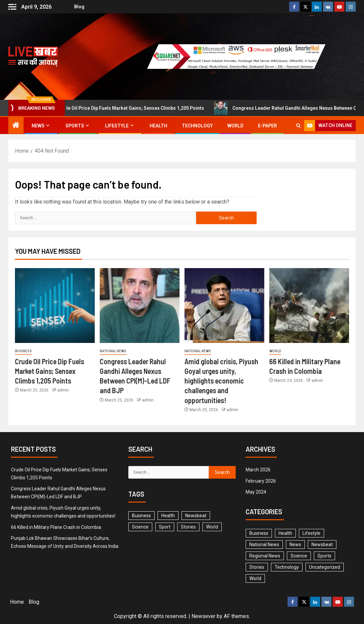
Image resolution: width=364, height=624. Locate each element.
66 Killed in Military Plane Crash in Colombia (56, 527)
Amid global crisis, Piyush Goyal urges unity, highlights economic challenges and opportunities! (221, 381)
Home (17, 602)
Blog (76, 7)
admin (63, 390)
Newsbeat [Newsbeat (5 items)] (322, 545)
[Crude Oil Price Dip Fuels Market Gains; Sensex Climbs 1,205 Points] (55, 306)
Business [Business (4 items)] (259, 533)
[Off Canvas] (12, 7)
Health (158, 126)
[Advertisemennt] (241, 56)
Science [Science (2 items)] (140, 527)
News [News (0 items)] (295, 545)
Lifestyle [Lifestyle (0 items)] (311, 533)
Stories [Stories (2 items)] (257, 567)
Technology (197, 126)
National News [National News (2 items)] (264, 545)
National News (113, 351)
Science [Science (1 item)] (299, 556)
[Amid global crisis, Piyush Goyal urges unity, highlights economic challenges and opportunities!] (224, 306)
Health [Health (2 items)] (285, 533)
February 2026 (261, 481)
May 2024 (256, 492)
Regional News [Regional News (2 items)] (265, 556)
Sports (75, 126)
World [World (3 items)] (212, 527)
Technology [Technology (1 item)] (287, 567)
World (235, 126)
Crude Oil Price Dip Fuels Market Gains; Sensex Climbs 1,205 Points (134, 108)
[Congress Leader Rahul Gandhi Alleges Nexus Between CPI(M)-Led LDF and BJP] (140, 306)
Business (23, 351)
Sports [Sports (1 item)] (324, 556)
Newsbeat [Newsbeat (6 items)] (196, 516)
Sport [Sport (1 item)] (165, 527)
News (38, 126)
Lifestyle (117, 126)
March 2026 (258, 470)
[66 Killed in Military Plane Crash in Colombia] (309, 306)
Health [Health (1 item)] (168, 516)
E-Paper (267, 126)
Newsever (203, 616)
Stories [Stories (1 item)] (188, 527)
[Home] (16, 126)
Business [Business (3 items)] (141, 516)
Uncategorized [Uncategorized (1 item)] (325, 567)
